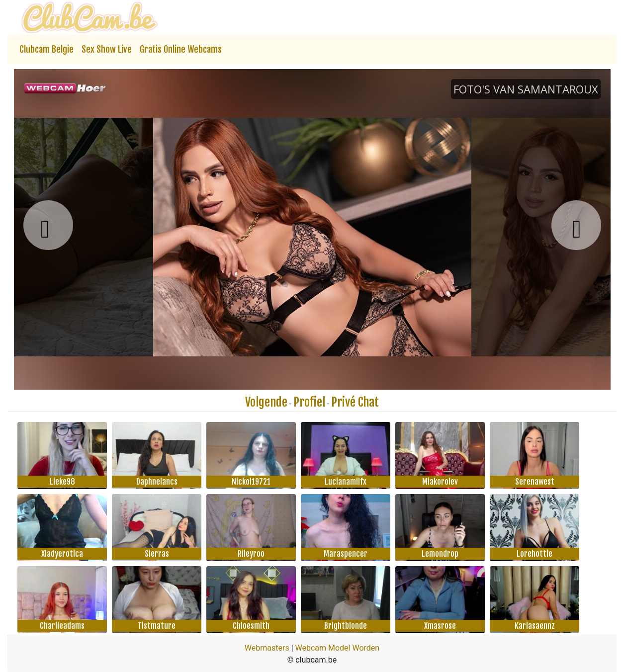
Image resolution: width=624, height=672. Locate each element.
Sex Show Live (107, 49)
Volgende (266, 402)
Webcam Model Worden (338, 648)
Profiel (309, 402)
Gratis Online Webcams (181, 49)
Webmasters (267, 648)
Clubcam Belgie (46, 49)
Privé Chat (355, 402)
